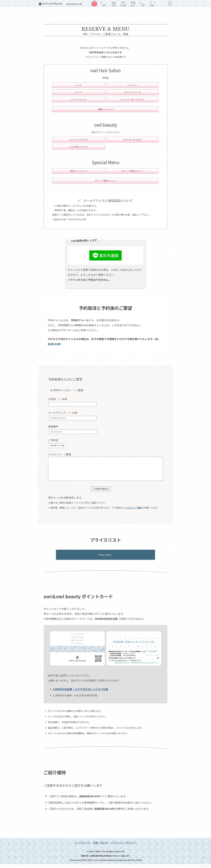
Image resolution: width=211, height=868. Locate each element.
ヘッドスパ (132, 99)
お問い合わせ (100, 846)
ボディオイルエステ (132, 140)
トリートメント (79, 99)
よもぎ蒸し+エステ (79, 147)
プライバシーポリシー (123, 846)
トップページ (83, 846)
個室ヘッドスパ (105, 109)
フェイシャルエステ (79, 140)
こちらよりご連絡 (132, 512)
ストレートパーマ (132, 92)
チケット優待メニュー (105, 181)
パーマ (79, 92)
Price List (105, 559)
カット (79, 85)
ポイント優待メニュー (132, 171)
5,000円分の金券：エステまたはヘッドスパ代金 (80, 693)
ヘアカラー (132, 85)
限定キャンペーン (79, 171)
